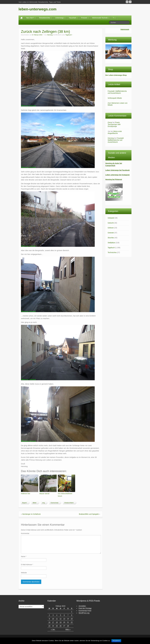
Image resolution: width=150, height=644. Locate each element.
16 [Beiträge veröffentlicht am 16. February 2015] (49, 622)
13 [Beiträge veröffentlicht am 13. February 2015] (64, 619)
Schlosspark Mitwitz (115, 98)
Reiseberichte (45, 18)
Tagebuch (69, 35)
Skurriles (111, 238)
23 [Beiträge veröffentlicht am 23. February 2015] (49, 626)
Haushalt (73, 18)
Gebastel (111, 218)
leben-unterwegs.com (37, 9)
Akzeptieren (116, 641)
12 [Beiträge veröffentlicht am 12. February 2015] (61, 619)
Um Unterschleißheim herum (65, 495)
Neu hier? (31, 18)
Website (24, 573)
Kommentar (25, 533)
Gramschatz (54, 503)
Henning (50, 35)
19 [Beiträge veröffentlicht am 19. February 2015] (61, 622)
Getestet (111, 233)
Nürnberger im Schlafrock (32, 514)
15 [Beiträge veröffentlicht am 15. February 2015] (72, 619)
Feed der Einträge (85, 608)
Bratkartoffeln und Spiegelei (89, 514)
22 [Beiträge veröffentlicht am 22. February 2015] (72, 622)
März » (68, 629)
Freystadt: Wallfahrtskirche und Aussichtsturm (117, 92)
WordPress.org (84, 613)
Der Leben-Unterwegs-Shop (116, 75)
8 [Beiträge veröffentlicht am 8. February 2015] (72, 615)
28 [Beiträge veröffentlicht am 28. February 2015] (68, 626)
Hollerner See (26, 494)
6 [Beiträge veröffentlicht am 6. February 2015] (64, 615)
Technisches (112, 252)
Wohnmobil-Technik (101, 18)
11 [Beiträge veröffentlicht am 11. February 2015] (57, 619)
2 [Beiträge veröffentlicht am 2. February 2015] (49, 615)
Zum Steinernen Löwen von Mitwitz (118, 104)
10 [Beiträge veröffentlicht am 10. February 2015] (53, 619)
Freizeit (85, 18)
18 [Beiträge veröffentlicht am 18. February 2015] (57, 622)
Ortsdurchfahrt (69, 503)
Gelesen (111, 228)
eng (43, 503)
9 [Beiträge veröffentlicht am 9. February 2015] (49, 619)
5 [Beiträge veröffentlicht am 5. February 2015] (60, 615)
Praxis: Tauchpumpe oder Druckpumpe (114, 124)
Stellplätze (111, 243)
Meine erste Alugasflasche (115, 132)
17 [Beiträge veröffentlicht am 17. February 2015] (53, 622)
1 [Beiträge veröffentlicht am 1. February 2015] (72, 612)
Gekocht (111, 223)
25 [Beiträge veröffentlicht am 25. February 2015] (57, 626)
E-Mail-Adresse (27, 565)
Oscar (110, 122)
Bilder (35, 503)
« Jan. (53, 629)
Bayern (25, 503)
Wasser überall (44, 494)
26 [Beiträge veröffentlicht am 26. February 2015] (61, 626)
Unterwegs (60, 18)
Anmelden (82, 606)
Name (24, 556)
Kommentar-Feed (85, 611)
